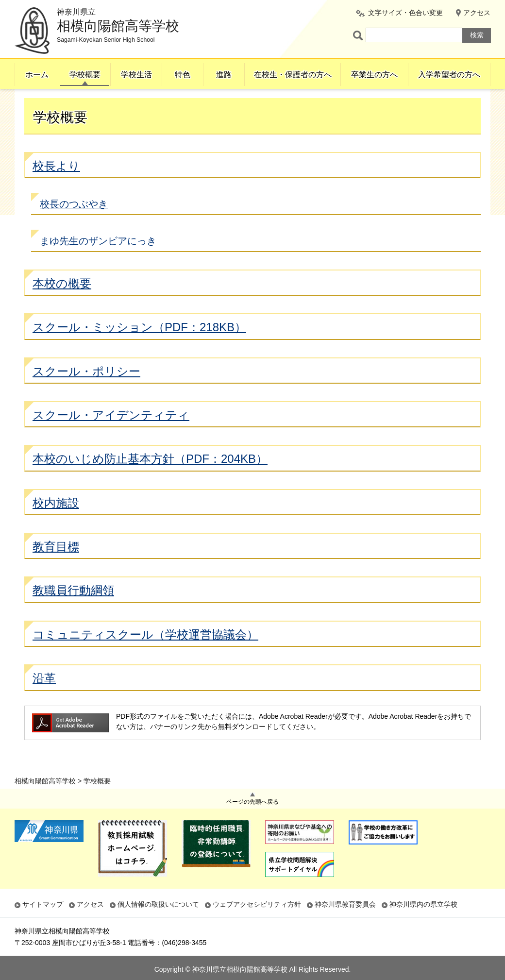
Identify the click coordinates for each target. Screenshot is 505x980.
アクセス (477, 13)
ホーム (37, 75)
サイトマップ (43, 904)
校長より (56, 185)
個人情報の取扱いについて (158, 904)
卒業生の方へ (374, 75)
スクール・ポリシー (86, 391)
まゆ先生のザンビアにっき (98, 260)
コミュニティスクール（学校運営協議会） (145, 654)
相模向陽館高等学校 (45, 101)
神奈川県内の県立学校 (423, 904)
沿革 (44, 698)
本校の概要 (62, 303)
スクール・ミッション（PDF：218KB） (139, 347)
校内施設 (56, 522)
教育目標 (56, 566)
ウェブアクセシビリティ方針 (257, 904)
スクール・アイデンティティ (111, 434)
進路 (224, 75)
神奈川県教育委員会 (345, 904)
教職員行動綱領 (73, 610)
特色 (183, 75)
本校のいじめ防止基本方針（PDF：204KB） (150, 479)
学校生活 (136, 75)
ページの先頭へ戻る (252, 802)
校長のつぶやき (74, 223)
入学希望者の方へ (449, 75)
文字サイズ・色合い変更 (405, 13)
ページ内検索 (359, 35)
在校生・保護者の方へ (293, 75)
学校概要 (85, 75)
